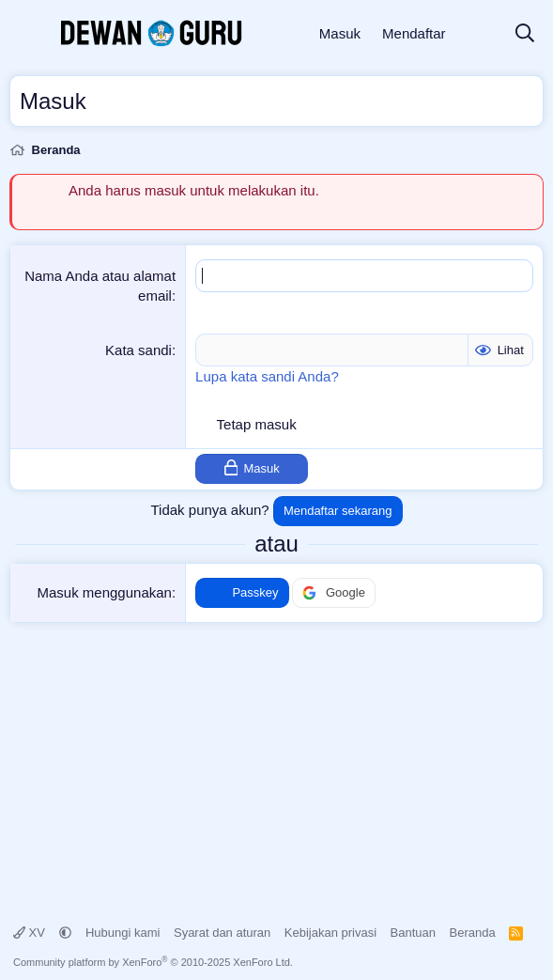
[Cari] (525, 34)
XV (31, 933)
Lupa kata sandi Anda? (267, 376)
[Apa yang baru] (480, 34)
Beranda (473, 933)
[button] (65, 933)
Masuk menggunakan (105, 592)
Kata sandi (138, 350)
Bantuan (413, 933)
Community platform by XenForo (153, 962)
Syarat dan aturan (222, 933)
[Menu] (26, 34)
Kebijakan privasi (330, 933)
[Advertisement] (276, 764)
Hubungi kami (123, 933)
